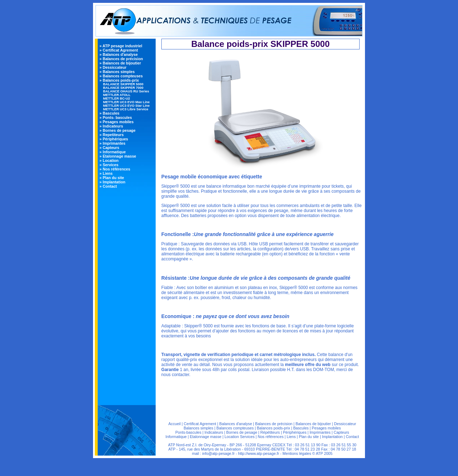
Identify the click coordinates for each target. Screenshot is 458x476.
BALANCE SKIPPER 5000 (123, 84)
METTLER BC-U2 (116, 98)
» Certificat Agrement (119, 50)
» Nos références (115, 169)
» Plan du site (112, 178)
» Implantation (112, 182)
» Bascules (109, 113)
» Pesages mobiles (116, 122)
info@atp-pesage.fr (218, 453)
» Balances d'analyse (119, 54)
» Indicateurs (111, 126)
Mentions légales (297, 453)
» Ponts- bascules (116, 117)
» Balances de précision (121, 59)
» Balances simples (117, 72)
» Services (109, 165)
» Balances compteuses (121, 76)
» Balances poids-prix (119, 80)
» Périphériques (114, 139)
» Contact (108, 186)
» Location (109, 160)
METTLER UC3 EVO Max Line (126, 102)
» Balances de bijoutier (120, 63)
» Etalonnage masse (118, 156)
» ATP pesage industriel (121, 46)
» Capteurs (109, 148)
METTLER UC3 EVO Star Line (126, 106)
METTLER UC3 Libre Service (126, 109)
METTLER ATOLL (117, 95)
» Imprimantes (112, 143)
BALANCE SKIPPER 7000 (123, 88)
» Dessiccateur (113, 67)
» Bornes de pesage (118, 130)
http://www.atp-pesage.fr (259, 453)
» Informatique (113, 152)
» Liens (106, 173)
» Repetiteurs (112, 135)
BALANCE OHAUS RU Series (126, 91)
